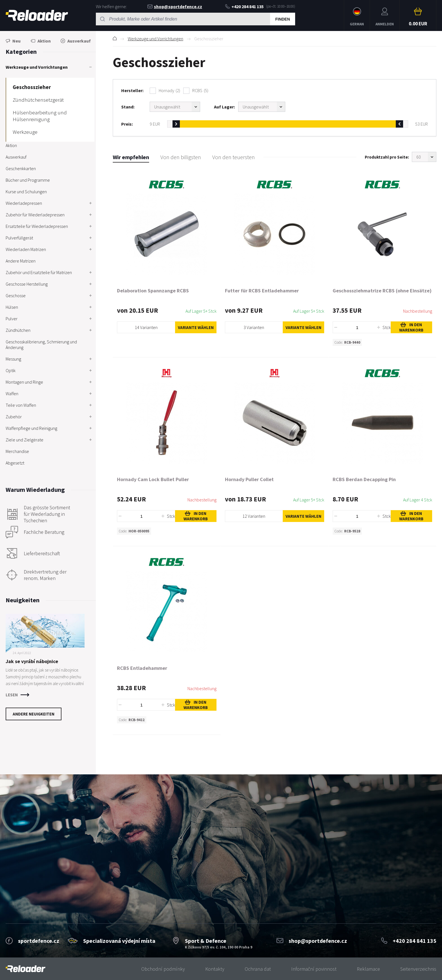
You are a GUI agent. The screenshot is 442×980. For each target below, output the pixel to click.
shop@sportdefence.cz (175, 6)
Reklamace (368, 969)
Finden (282, 19)
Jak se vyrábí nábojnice (32, 661)
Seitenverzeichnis (418, 969)
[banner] (26, 969)
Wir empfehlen (131, 157)
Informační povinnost (314, 969)
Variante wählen (196, 327)
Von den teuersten (234, 157)
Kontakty (215, 969)
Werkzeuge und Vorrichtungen (155, 39)
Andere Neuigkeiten (34, 714)
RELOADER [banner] (37, 15)
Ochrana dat (258, 969)
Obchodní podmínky (163, 969)
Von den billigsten (181, 157)
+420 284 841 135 (244, 6)
